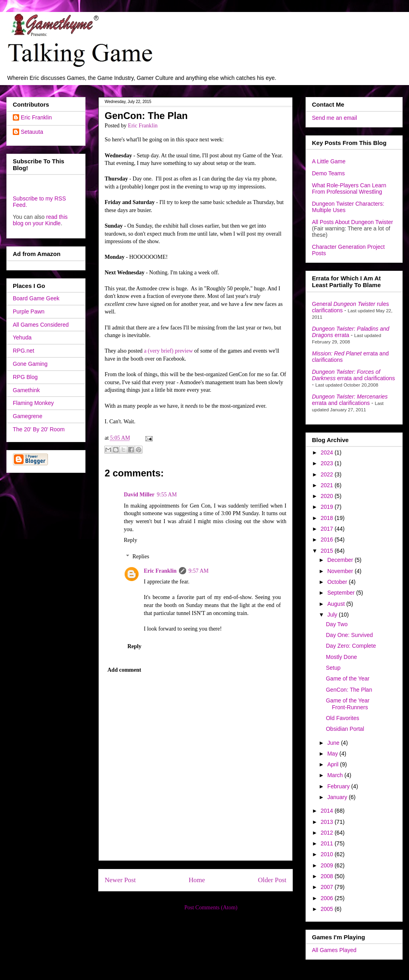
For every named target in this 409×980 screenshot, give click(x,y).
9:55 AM (167, 495)
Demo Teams (328, 173)
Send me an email (335, 118)
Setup (333, 668)
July (333, 615)
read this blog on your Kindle (40, 220)
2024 (328, 452)
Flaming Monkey (33, 403)
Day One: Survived (349, 635)
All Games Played (334, 950)
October (338, 582)
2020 (328, 496)
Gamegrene (28, 416)
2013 (328, 822)
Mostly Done (341, 657)
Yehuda (22, 337)
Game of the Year (348, 678)
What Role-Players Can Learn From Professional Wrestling (349, 188)
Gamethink (26, 390)
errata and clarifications (353, 375)
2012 (328, 833)
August (337, 604)
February (339, 786)
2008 (328, 876)
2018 (328, 518)
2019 (328, 507)
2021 (328, 485)
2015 (328, 551)
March (336, 775)
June (334, 743)
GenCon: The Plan (349, 690)
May (333, 754)
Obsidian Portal (345, 729)
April (334, 764)
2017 (328, 529)
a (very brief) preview (168, 351)
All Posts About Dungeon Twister (352, 222)
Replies (141, 556)
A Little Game (329, 161)
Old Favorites (342, 718)
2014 (328, 811)
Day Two (337, 624)
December (341, 560)
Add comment (124, 670)
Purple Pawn (29, 311)
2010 (328, 854)
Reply (130, 540)
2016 (328, 540)
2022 (328, 474)
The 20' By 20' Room (39, 429)
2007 (328, 887)
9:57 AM (199, 571)
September (341, 593)
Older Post (272, 880)
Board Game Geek (36, 298)
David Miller (139, 495)
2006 (328, 898)
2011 (328, 843)
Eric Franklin (160, 571)
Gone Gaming (30, 364)
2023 (328, 463)
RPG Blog (25, 377)
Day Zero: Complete (351, 646)
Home (197, 880)
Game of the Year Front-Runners (348, 704)
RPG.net (24, 351)
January (338, 797)
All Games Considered (41, 325)
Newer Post (120, 880)
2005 (328, 909)
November (341, 571)
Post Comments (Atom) (211, 908)
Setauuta (32, 132)
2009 (328, 865)
